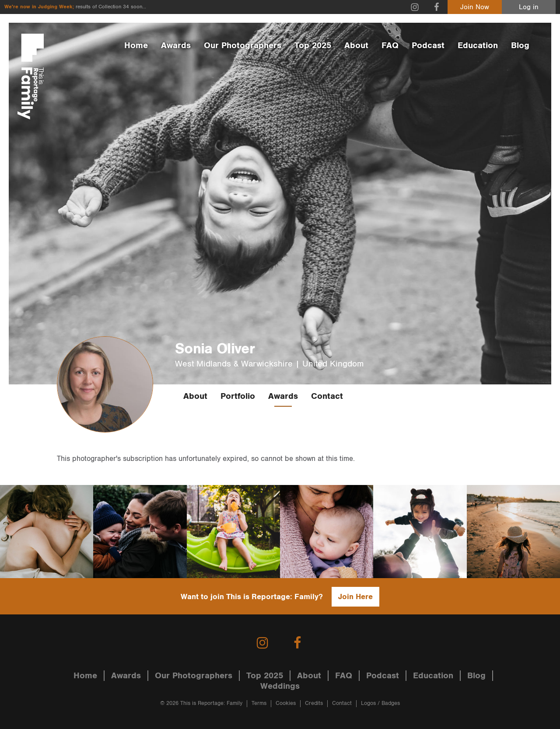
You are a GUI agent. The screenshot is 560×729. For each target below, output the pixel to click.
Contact (327, 396)
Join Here (355, 597)
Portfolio (238, 396)
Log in (529, 7)
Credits (314, 703)
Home (136, 45)
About (356, 45)
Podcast (428, 45)
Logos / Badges (380, 703)
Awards (176, 45)
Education (478, 45)
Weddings (280, 686)
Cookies (286, 703)
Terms (259, 703)
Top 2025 (313, 45)
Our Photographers (243, 45)
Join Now (475, 7)
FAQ (390, 45)
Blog (520, 45)
